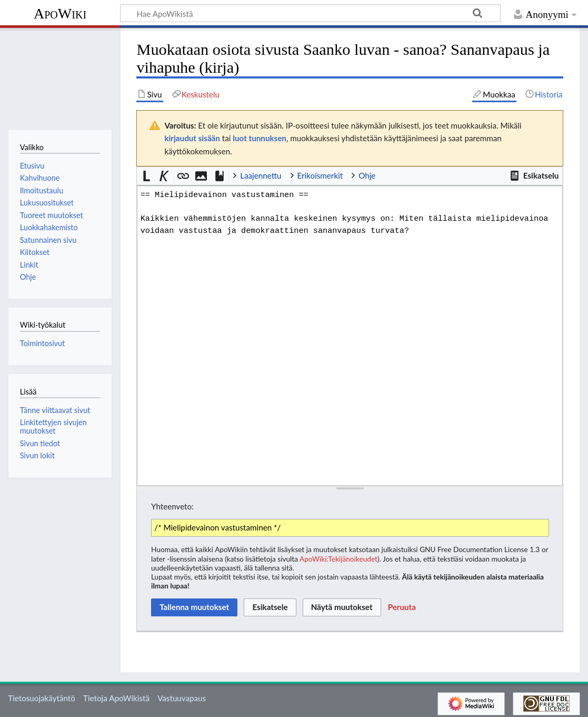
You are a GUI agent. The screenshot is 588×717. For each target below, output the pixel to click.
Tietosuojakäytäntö (42, 698)
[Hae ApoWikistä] (310, 13)
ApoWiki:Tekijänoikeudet (338, 559)
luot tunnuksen (260, 138)
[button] (534, 176)
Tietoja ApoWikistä (116, 698)
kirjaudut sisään (192, 138)
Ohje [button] (367, 175)
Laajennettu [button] (261, 175)
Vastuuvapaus (182, 698)
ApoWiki (60, 13)
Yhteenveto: (172, 506)
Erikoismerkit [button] (320, 175)
